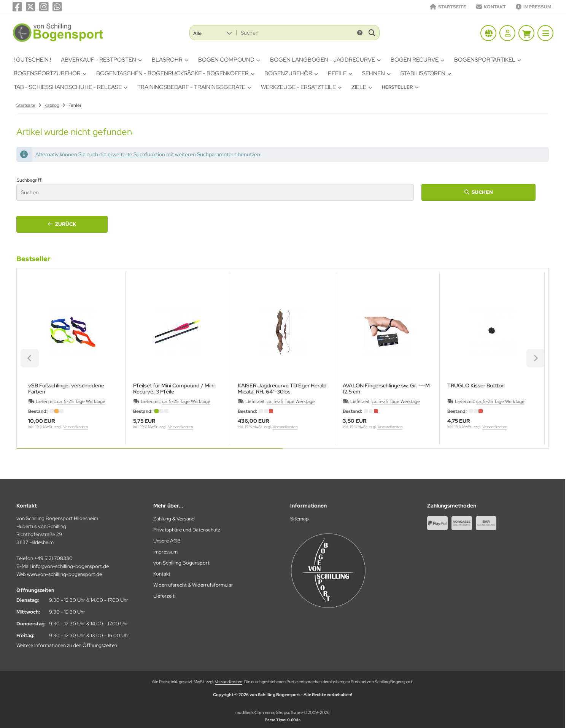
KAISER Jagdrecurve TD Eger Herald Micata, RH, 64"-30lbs (282, 389)
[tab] (150, 454)
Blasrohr (170, 60)
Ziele (362, 87)
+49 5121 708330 (53, 558)
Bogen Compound (229, 60)
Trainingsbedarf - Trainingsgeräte (194, 87)
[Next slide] (536, 358)
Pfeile (340, 73)
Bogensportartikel (488, 60)
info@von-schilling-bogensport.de (70, 566)
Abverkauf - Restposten (101, 60)
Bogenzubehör (291, 73)
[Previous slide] (30, 358)
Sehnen (376, 73)
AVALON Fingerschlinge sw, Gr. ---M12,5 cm (386, 389)
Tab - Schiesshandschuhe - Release (71, 87)
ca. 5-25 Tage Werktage (81, 401)
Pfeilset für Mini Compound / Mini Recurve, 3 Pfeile (174, 389)
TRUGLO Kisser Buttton (476, 386)
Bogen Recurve (417, 60)
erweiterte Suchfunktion (136, 154)
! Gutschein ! (32, 60)
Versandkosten (75, 427)
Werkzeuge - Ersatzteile (301, 87)
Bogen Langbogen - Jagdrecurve (325, 60)
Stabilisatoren (426, 73)
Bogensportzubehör (50, 73)
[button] (212, 33)
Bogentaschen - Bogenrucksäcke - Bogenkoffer (175, 73)
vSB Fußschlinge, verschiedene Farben (66, 389)
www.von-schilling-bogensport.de (64, 574)
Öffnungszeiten (100, 645)
